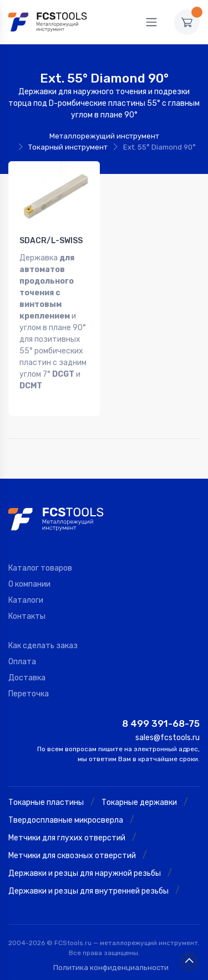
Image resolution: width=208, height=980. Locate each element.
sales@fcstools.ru (168, 738)
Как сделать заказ (43, 646)
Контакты (27, 616)
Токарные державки (139, 802)
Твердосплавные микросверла (66, 820)
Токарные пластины (46, 802)
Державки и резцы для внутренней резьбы (88, 891)
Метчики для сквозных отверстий (72, 856)
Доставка (27, 678)
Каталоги (26, 600)
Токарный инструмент (68, 147)
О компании (29, 584)
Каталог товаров (40, 568)
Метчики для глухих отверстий (67, 838)
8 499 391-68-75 (161, 724)
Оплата (22, 662)
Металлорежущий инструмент (104, 136)
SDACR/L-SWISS (51, 241)
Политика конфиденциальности (111, 968)
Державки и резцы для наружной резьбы (85, 873)
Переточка (29, 694)
